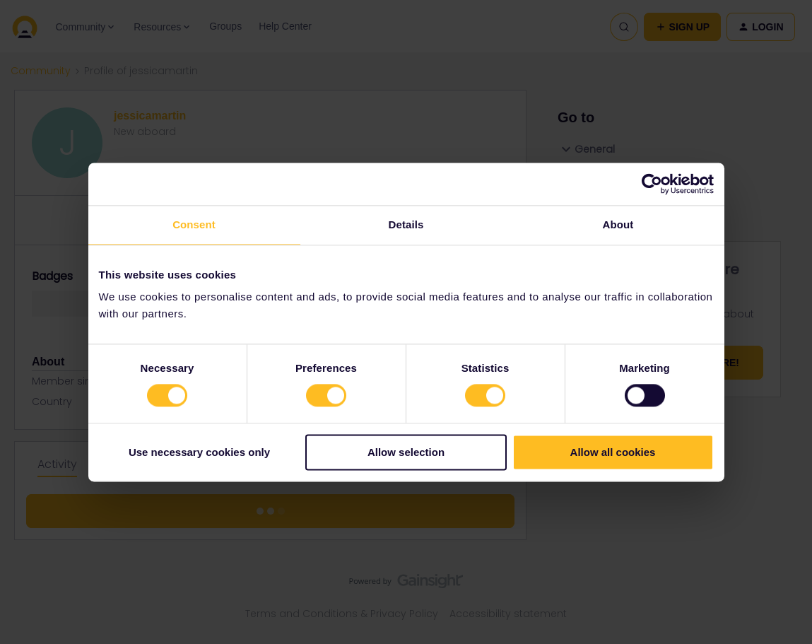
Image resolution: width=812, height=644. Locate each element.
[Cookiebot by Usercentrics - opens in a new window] (652, 184)
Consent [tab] (194, 224)
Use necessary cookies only (199, 452)
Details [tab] (406, 224)
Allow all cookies (613, 452)
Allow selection (406, 452)
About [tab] (618, 224)
